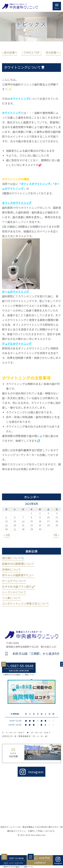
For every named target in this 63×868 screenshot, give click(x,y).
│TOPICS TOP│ (32, 52)
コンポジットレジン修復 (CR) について (26, 603)
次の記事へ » (53, 52)
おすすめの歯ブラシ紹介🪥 (18, 587)
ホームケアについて (14, 581)
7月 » (56, 535)
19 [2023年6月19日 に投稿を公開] (6, 525)
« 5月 (7, 535)
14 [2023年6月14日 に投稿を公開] (23, 521)
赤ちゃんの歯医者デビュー (18, 575)
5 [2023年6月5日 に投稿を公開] (6, 517)
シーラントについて (14, 592)
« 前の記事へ (10, 52)
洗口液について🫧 (13, 558)
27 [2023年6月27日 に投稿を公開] (15, 529)
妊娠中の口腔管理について (18, 564)
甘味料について (11, 569)
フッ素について (11, 598)
